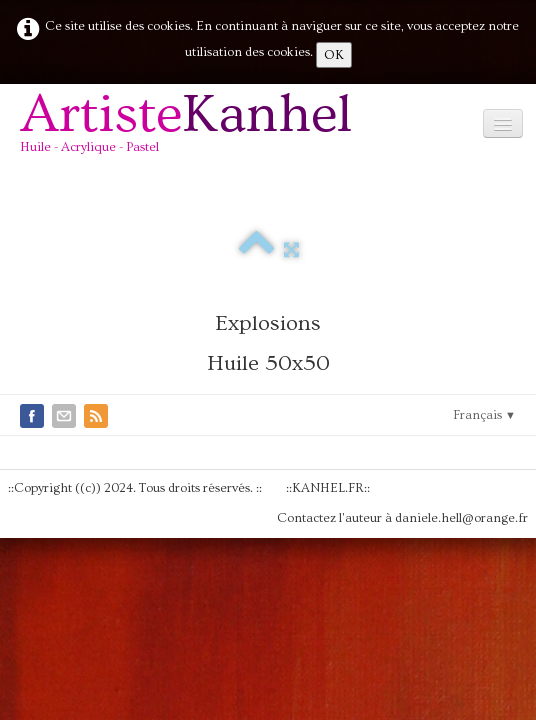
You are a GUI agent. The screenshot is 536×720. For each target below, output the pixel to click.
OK (334, 55)
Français (484, 415)
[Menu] (503, 123)
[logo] (193, 130)
